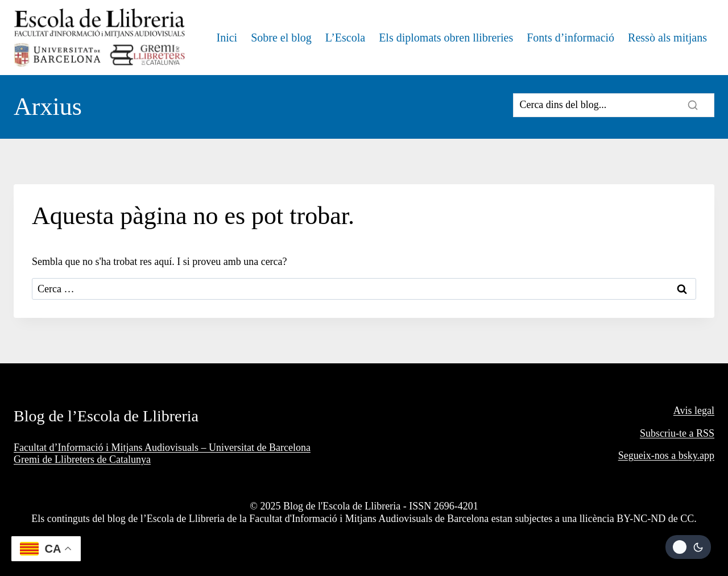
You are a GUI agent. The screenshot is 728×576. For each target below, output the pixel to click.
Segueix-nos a (648, 455)
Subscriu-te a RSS (677, 433)
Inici (227, 38)
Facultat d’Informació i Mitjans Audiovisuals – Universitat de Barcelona (162, 447)
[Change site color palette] (688, 547)
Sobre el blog (281, 38)
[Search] (614, 105)
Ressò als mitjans (667, 38)
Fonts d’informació (570, 38)
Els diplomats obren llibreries (446, 38)
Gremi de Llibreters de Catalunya (82, 459)
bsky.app (696, 455)
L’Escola (345, 38)
